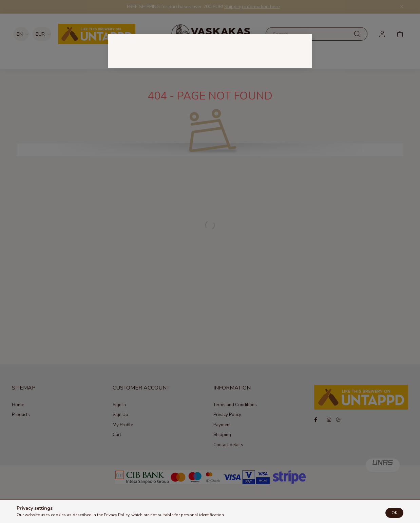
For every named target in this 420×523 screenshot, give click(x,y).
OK (394, 514)
